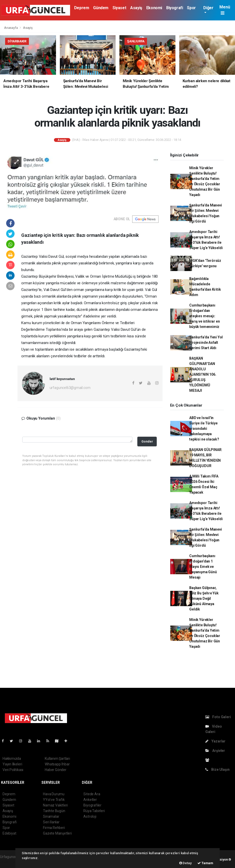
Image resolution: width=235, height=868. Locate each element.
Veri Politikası (13, 770)
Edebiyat (9, 833)
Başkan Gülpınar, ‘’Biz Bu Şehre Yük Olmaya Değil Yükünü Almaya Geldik (204, 598)
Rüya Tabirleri (94, 811)
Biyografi (175, 8)
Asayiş (136, 8)
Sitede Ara (92, 794)
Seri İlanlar (51, 822)
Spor (191, 8)
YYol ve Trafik (54, 800)
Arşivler (215, 751)
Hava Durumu (54, 794)
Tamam (205, 863)
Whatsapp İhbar (57, 764)
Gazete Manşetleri (57, 833)
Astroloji (90, 816)
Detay (186, 863)
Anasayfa (11, 28)
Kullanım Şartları (57, 759)
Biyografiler (92, 805)
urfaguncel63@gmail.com (70, 388)
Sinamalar (51, 816)
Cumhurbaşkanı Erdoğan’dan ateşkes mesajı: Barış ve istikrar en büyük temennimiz (204, 316)
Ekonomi (154, 8)
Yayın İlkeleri (12, 764)
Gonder (147, 441)
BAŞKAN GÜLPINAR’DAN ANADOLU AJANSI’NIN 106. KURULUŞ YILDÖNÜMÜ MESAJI (203, 374)
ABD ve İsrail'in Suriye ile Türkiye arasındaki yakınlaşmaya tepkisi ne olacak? (204, 429)
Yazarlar (215, 741)
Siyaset (119, 8)
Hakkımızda (12, 759)
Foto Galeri (218, 717)
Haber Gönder (56, 770)
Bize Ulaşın (217, 769)
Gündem (101, 8)
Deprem (82, 8)
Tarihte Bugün (54, 811)
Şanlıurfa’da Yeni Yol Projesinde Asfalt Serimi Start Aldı (206, 343)
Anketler (90, 800)
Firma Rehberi (54, 828)
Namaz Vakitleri (55, 805)
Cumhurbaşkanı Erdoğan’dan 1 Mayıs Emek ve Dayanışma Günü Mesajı (203, 567)
